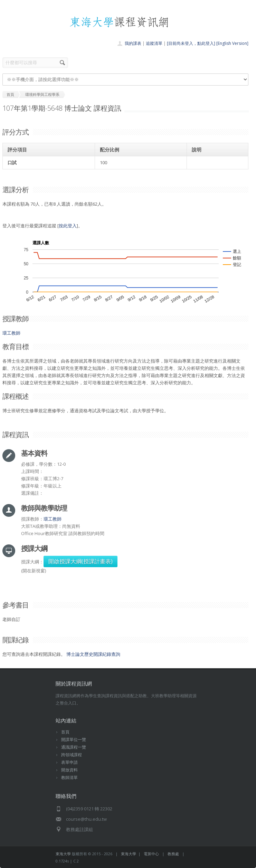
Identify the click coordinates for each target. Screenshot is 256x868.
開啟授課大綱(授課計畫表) (80, 561)
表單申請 (69, 762)
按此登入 (68, 226)
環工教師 (11, 333)
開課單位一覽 (74, 739)
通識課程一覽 (74, 747)
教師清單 (69, 777)
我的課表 (133, 43)
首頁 (65, 732)
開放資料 (69, 770)
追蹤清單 (154, 43)
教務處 (173, 854)
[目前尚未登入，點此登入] (191, 43)
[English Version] (232, 43)
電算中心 (151, 854)
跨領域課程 (72, 755)
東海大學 (63, 854)
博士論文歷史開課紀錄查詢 (93, 654)
